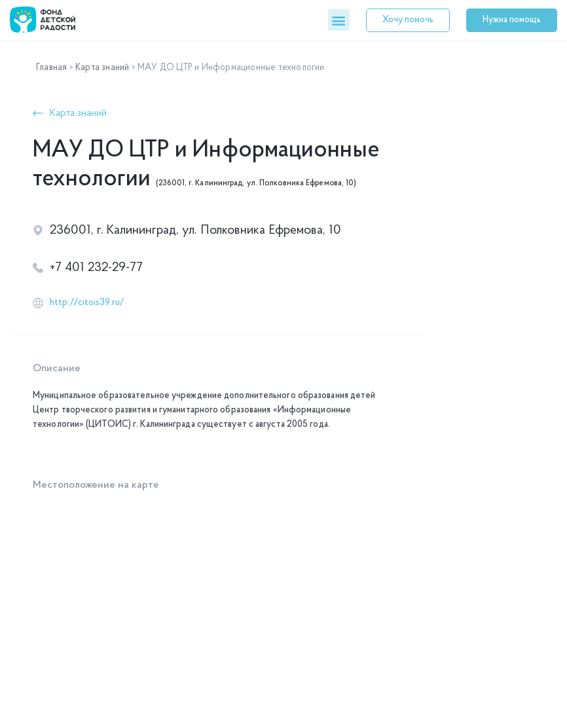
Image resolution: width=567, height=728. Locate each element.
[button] (339, 20)
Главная (51, 68)
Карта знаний (102, 68)
